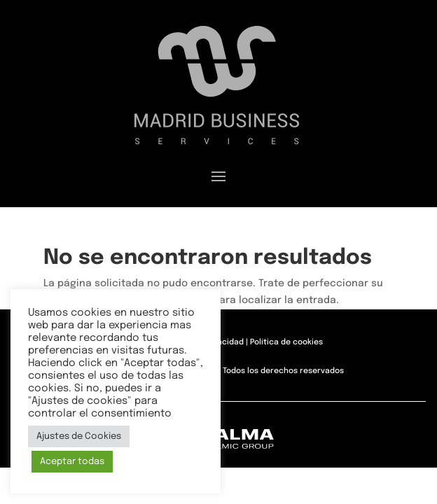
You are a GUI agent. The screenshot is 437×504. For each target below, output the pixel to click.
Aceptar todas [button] (72, 462)
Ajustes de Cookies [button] (79, 436)
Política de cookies (286, 342)
